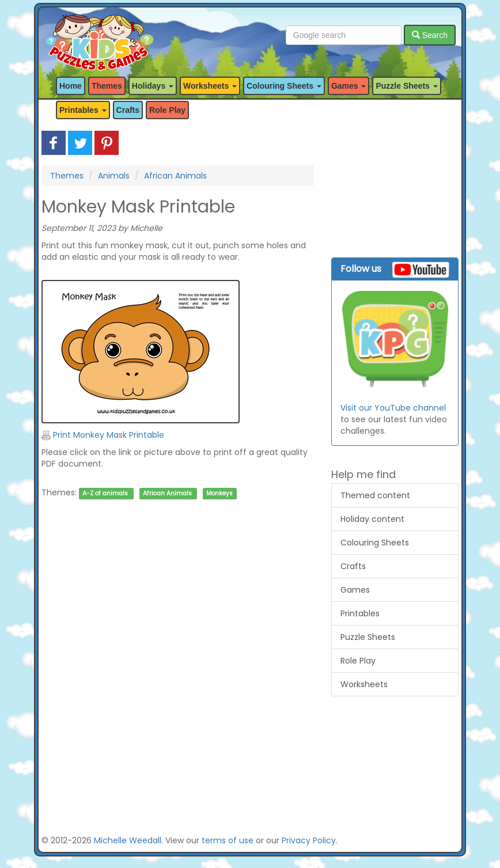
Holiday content (372, 519)
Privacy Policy (309, 840)
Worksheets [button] (210, 86)
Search (430, 35)
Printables (360, 613)
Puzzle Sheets (368, 637)
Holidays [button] (153, 86)
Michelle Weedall (128, 840)
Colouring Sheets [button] (284, 86)
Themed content (375, 495)
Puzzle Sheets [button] (406, 86)
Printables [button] (83, 110)
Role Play (167, 110)
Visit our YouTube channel (393, 408)
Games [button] (349, 86)
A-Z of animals (105, 493)
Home (71, 86)
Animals (114, 176)
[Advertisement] (178, 622)
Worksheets (364, 684)
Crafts (128, 110)
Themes (107, 86)
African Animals (175, 176)
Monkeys (219, 493)
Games (355, 590)
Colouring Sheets (375, 543)
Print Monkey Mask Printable (103, 435)
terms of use (228, 840)
